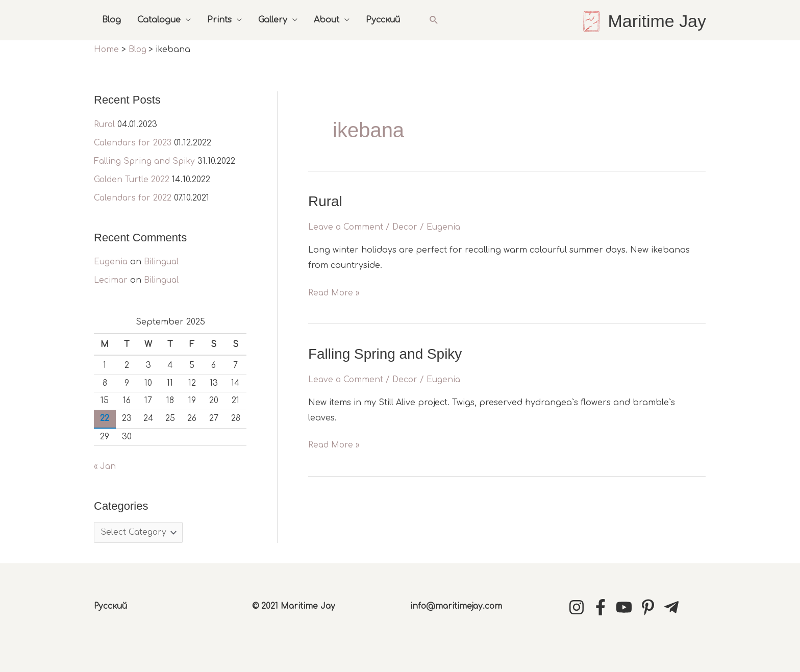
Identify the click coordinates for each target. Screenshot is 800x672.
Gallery (273, 20)
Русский (383, 20)
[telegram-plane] (674, 608)
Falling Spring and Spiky (146, 161)
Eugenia (111, 262)
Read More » (335, 291)
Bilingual (163, 262)
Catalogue (159, 20)
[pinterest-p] (651, 608)
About (327, 20)
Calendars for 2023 (134, 142)
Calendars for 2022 (134, 197)
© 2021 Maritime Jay (294, 607)
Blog (111, 20)
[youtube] (627, 608)
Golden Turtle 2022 (132, 179)
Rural (105, 124)
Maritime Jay (656, 21)
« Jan (105, 466)
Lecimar (111, 280)
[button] (434, 20)
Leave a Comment (346, 227)
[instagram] (579, 608)
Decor (407, 227)
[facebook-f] (603, 608)
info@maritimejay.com (457, 607)
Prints (219, 20)
